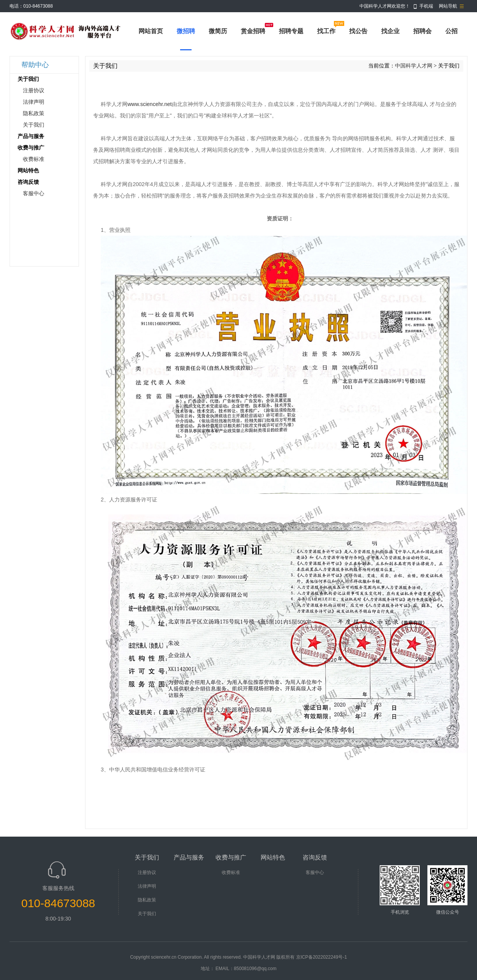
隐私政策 (34, 113)
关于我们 (34, 125)
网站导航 (448, 6)
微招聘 (186, 31)
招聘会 (422, 31)
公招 (451, 31)
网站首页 (151, 31)
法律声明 (34, 102)
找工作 (326, 31)
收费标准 (34, 159)
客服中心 (34, 194)
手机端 (426, 6)
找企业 (390, 31)
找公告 (358, 31)
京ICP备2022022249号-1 (321, 957)
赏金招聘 (253, 31)
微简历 (218, 31)
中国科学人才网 (414, 66)
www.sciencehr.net (150, 104)
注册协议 (34, 91)
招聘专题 (291, 31)
